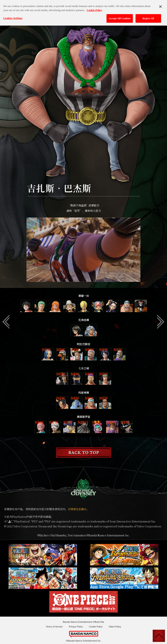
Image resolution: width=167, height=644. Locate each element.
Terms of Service (54, 627)
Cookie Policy (96, 627)
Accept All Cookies (120, 16)
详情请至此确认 (77, 509)
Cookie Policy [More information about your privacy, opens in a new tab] (94, 8)
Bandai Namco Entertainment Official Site (83, 622)
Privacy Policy (76, 627)
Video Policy (115, 627)
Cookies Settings (13, 16)
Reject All (148, 16)
